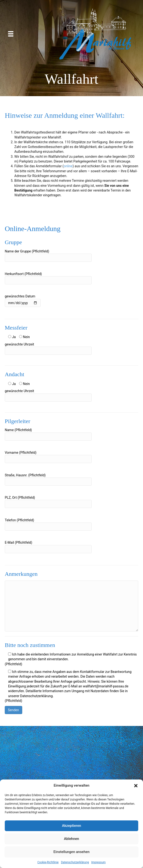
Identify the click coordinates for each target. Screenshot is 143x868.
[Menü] (11, 34)
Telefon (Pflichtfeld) (48, 524)
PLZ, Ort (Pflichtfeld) (48, 502)
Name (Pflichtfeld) (48, 434)
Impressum (98, 862)
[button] (136, 786)
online (68, 166)
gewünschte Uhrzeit (48, 349)
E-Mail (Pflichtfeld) (48, 547)
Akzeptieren (71, 826)
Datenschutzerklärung (75, 862)
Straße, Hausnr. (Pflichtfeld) (48, 479)
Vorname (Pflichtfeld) (48, 457)
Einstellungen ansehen (71, 852)
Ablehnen (71, 839)
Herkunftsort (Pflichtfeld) (48, 278)
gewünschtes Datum (23, 301)
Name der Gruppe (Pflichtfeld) (48, 256)
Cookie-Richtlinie (48, 862)
